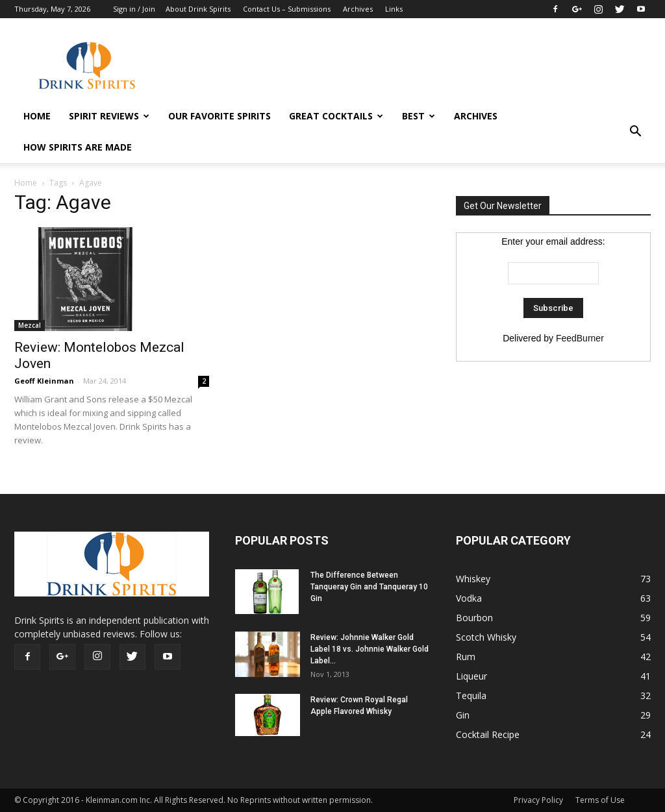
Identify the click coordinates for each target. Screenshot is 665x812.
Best (419, 116)
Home (26, 183)
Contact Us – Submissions (287, 9)
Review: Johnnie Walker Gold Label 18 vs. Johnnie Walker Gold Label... (370, 649)
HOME (37, 116)
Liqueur (471, 676)
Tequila (471, 695)
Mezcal (30, 325)
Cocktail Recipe (488, 734)
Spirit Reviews (109, 116)
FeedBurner (580, 338)
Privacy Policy (538, 800)
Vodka (469, 598)
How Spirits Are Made (78, 147)
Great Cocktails (336, 116)
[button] (635, 132)
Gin (463, 715)
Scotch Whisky (486, 637)
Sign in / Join (134, 9)
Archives (358, 9)
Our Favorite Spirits (220, 116)
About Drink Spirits (198, 9)
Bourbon (474, 618)
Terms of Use (600, 800)
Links (394, 9)
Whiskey (473, 579)
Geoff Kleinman (44, 381)
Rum (466, 657)
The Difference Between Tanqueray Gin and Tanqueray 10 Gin (369, 587)
